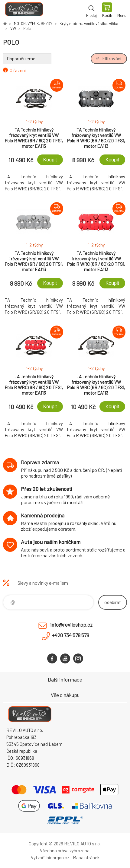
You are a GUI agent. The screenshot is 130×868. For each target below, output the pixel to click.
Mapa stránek (86, 857)
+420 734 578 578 (71, 635)
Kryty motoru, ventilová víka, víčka (89, 24)
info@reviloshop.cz (71, 625)
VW (13, 28)
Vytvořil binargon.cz (50, 857)
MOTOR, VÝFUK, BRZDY (33, 24)
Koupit (50, 160)
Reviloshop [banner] (24, 11)
